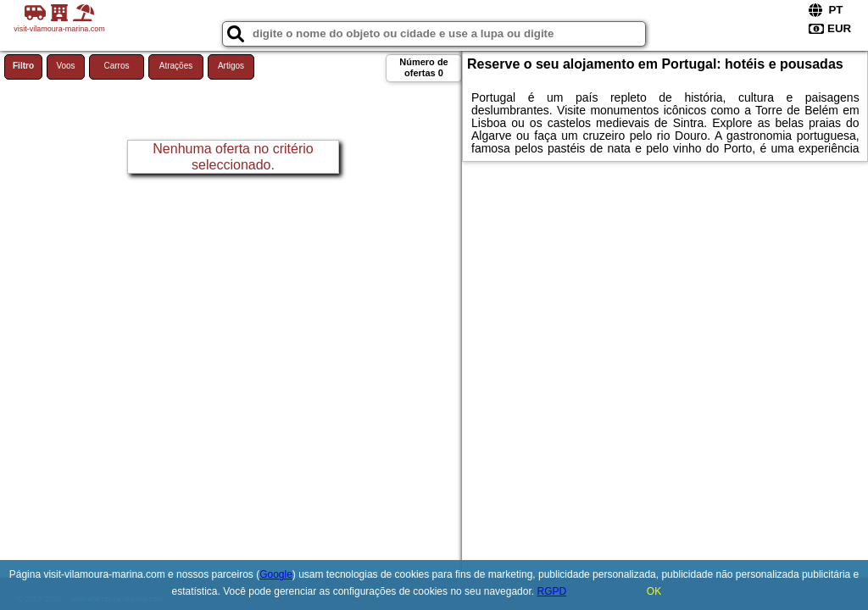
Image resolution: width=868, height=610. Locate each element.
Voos (65, 66)
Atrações (176, 66)
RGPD (551, 591)
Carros (116, 66)
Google (276, 574)
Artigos (231, 66)
